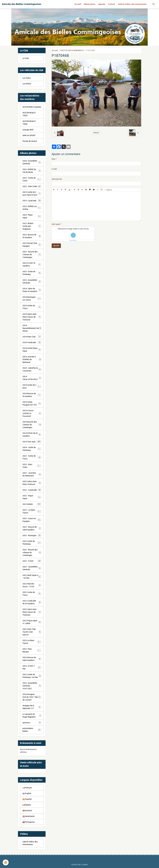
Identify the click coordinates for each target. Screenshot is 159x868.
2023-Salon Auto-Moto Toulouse (32, 483)
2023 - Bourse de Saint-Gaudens (32, 528)
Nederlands (29, 816)
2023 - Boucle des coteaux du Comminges (32, 552)
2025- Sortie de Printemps (32, 273)
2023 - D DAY (32, 561)
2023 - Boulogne (32, 535)
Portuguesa (29, 822)
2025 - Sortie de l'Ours (32, 179)
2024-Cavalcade (32, 342)
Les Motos (27, 84)
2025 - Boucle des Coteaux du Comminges (32, 254)
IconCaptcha (73, 240)
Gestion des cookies (80, 865)
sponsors (32, 723)
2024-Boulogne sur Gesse (32, 298)
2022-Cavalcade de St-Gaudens (32, 602)
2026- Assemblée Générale (32, 162)
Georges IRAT (28, 130)
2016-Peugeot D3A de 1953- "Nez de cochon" (32, 697)
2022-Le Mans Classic (32, 642)
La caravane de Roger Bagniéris (32, 715)
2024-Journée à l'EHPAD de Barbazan (32, 359)
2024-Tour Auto (32, 442)
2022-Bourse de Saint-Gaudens (32, 659)
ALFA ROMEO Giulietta (32, 107)
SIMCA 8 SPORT (29, 135)
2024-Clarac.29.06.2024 (32, 378)
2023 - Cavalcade (32, 490)
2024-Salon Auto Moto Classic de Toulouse (32, 317)
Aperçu (108, 190)
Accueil (78, 4)
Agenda (102, 4)
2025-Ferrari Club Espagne (32, 245)
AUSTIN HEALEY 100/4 (29, 114)
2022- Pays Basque (32, 650)
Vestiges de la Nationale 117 (32, 707)
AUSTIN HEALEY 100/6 (29, 123)
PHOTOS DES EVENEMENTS (72, 50)
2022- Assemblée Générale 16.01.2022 (32, 686)
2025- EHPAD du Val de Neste (32, 171)
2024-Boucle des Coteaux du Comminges (32, 425)
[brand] (22, 4)
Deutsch (27, 811)
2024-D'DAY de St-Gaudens (32, 435)
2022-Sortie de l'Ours (32, 594)
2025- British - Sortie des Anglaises (32, 226)
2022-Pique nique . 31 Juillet (32, 622)
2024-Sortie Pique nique (32, 350)
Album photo (90, 4)
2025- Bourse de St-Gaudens (32, 236)
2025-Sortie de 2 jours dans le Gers (32, 193)
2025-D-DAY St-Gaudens (32, 264)
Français (27, 788)
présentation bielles (32, 730)
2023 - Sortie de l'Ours (32, 457)
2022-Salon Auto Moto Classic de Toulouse (32, 612)
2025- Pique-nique (32, 216)
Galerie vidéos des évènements (132, 4)
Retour (96, 133)
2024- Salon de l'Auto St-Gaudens (32, 290)
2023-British (32, 504)
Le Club (26, 58)
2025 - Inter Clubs (32, 186)
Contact (112, 4)
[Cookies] (6, 862)
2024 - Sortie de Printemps (32, 449)
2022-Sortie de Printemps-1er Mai (32, 676)
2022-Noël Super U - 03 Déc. (32, 577)
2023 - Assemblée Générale (32, 568)
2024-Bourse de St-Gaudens (32, 395)
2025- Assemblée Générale (32, 281)
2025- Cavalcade (32, 201)
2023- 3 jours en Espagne (32, 520)
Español (27, 799)
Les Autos (27, 78)
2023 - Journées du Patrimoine (32, 474)
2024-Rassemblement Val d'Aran (32, 328)
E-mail (54, 169)
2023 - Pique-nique (32, 497)
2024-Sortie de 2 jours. (32, 386)
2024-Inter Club (32, 337)
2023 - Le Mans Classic (32, 511)
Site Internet (57, 179)
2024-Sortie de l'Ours (32, 307)
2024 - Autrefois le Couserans (32, 369)
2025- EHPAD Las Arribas (32, 208)
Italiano (27, 805)
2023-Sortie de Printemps (32, 543)
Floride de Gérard (30, 141)
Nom (54, 159)
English (27, 793)
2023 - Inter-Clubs (32, 466)
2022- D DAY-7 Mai (32, 667)
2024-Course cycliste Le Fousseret (32, 413)
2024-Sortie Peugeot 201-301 (32, 403)
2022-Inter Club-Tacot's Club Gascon (32, 632)
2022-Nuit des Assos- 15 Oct (32, 585)
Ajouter (56, 246)
